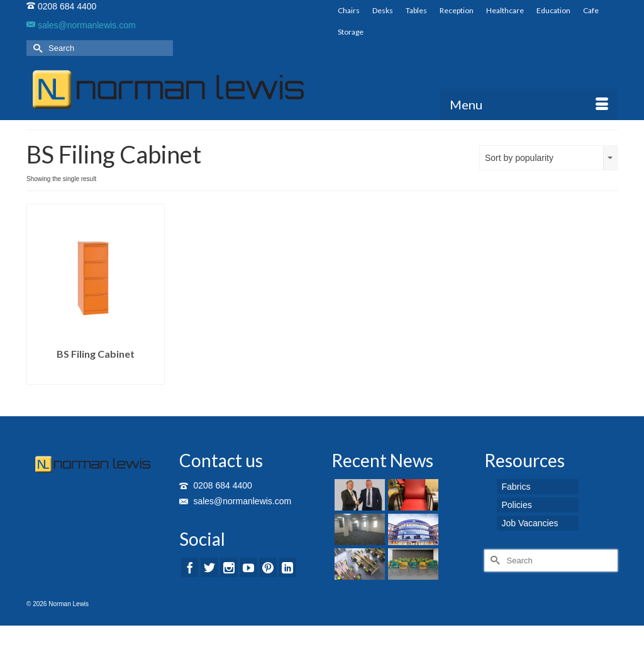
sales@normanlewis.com (81, 25)
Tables (416, 10)
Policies (517, 505)
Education (553, 10)
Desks (383, 10)
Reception (457, 10)
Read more (95, 375)
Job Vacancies (530, 523)
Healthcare (505, 10)
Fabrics (516, 487)
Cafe (591, 10)
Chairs (349, 10)
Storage (351, 32)
